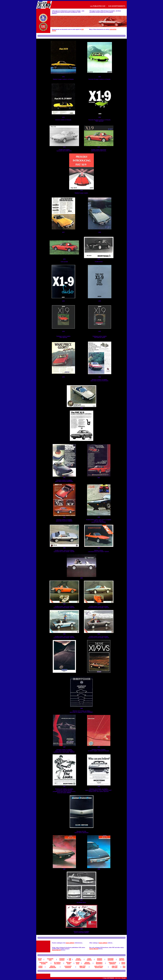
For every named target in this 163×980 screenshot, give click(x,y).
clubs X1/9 (115, 966)
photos (123, 962)
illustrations (99, 962)
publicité (87, 962)
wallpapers (113, 964)
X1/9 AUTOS (113, 29)
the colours (57, 964)
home (40, 960)
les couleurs (57, 962)
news (50, 960)
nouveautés (50, 959)
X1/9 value (82, 967)
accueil (40, 959)
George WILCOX (56, 950)
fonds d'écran (112, 962)
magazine (100, 959)
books (69, 964)
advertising (87, 964)
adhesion (53, 966)
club (70, 959)
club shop (122, 960)
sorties (89, 959)
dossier (78, 959)
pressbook (78, 960)
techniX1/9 (111, 959)
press (78, 964)
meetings (89, 960)
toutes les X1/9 (43, 962)
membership (53, 967)
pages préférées (99, 966)
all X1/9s (43, 964)
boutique (122, 959)
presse (78, 962)
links (124, 967)
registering (68, 967)
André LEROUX (70, 943)
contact (41, 966)
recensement (68, 966)
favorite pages (99, 967)
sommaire (62, 959)
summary (62, 960)
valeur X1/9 (82, 966)
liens (124, 966)
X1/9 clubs (115, 967)
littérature (69, 962)
